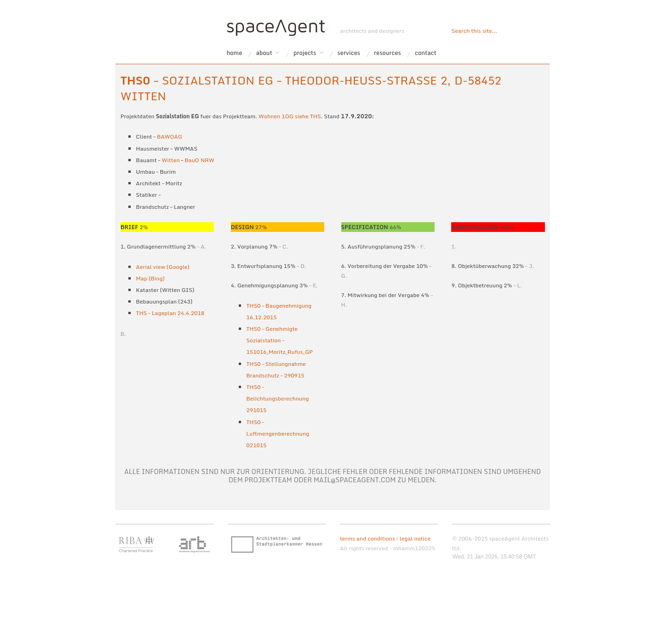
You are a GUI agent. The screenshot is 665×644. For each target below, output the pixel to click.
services (349, 53)
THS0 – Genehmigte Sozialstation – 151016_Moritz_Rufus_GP (279, 340)
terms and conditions (367, 538)
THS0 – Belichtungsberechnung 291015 (277, 398)
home (235, 53)
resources (388, 53)
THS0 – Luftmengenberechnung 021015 (278, 434)
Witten (171, 160)
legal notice (415, 538)
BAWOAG (170, 137)
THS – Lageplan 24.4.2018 (170, 313)
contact (426, 53)
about (264, 53)
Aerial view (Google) (163, 267)
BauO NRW (199, 160)
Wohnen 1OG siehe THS (290, 116)
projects (305, 53)
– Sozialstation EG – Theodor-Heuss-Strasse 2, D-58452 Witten (311, 88)
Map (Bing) (150, 278)
